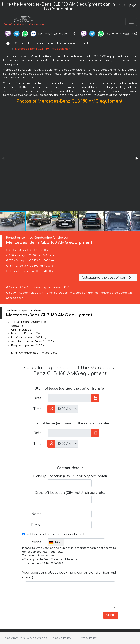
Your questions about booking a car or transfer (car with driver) (70, 575)
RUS (122, 6)
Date (37, 398)
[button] (136, 158)
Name (36, 514)
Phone (36, 542)
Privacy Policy (88, 638)
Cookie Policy (62, 638)
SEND (111, 615)
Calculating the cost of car (107, 278)
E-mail (36, 525)
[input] (70, 398)
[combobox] (56, 542)
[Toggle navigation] (131, 22)
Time (37, 409)
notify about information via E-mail (53, 534)
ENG (133, 6)
